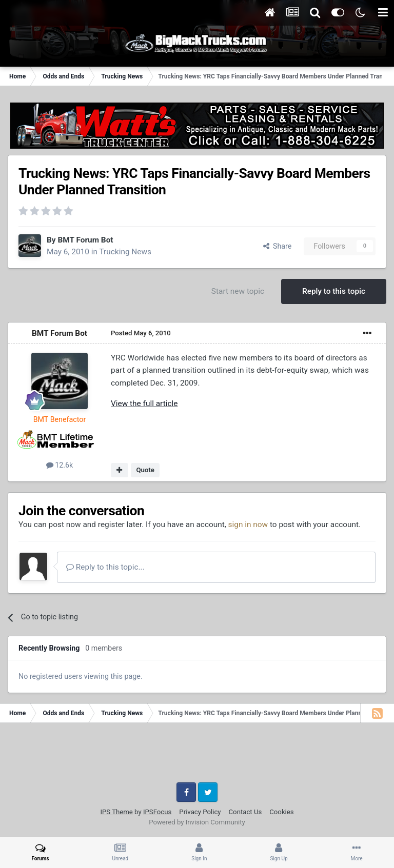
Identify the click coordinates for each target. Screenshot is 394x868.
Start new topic (238, 291)
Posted (141, 333)
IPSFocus (157, 812)
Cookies (281, 812)
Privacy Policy (200, 812)
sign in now (248, 524)
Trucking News (125, 252)
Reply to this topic (334, 291)
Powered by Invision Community (197, 822)
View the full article (144, 403)
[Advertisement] (197, 756)
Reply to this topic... (105, 567)
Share (278, 246)
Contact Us (245, 812)
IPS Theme (116, 812)
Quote (145, 470)
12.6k (60, 465)
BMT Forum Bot (85, 240)
